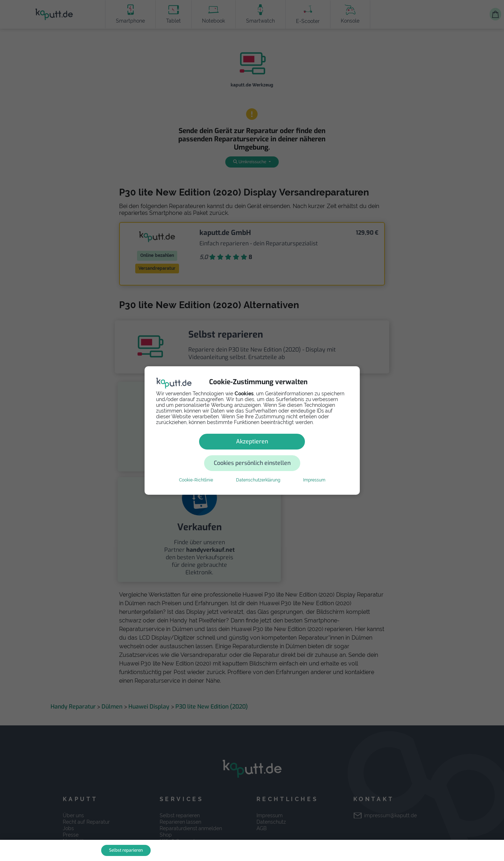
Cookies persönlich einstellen (295, 452)
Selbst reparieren (126, 850)
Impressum (314, 469)
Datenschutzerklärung (258, 469)
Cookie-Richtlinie (196, 469)
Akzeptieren (201, 452)
